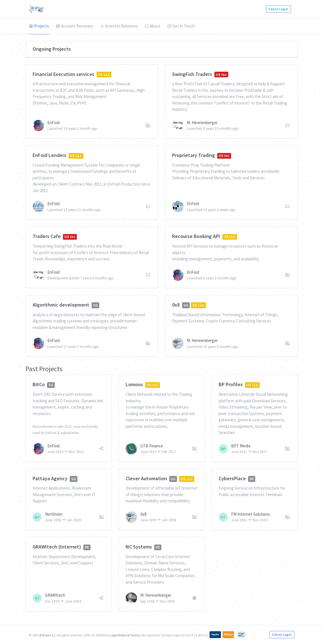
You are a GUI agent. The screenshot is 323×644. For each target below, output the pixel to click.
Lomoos (134, 384)
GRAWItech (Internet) (57, 547)
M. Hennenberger (202, 123)
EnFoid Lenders (49, 155)
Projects (39, 26)
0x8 (176, 305)
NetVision (54, 514)
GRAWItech (55, 595)
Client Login (278, 9)
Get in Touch (181, 26)
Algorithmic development (61, 305)
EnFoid (53, 123)
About (153, 26)
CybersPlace (232, 478)
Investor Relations (119, 26)
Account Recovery (75, 26)
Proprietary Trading (194, 155)
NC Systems (139, 547)
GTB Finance (152, 446)
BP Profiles (231, 384)
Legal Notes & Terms (124, 635)
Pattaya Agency (50, 478)
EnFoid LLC (48, 635)
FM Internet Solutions (251, 514)
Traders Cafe (47, 236)
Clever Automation (146, 478)
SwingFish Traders (192, 74)
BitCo (39, 384)
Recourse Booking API (196, 236)
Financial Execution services (64, 74)
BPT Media (241, 446)
